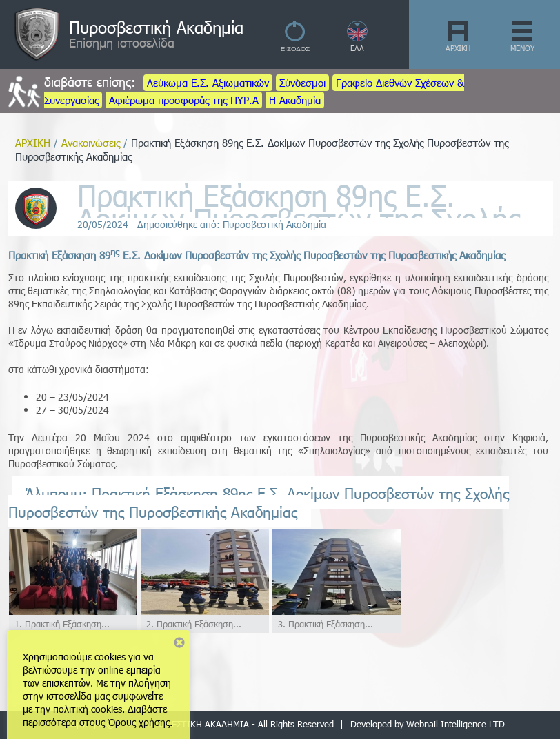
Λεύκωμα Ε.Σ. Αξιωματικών (208, 83)
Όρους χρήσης (139, 722)
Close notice (179, 642)
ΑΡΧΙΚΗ (458, 48)
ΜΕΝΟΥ (522, 48)
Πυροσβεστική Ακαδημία (156, 27)
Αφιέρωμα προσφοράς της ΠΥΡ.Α (184, 100)
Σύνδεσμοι (302, 83)
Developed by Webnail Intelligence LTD (428, 724)
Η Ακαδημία (295, 100)
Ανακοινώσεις (91, 143)
